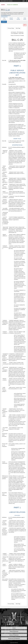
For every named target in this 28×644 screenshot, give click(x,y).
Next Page (18, 28)
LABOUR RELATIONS (17, 512)
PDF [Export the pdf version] (25, 25)
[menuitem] (24, 1)
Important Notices (14, 643)
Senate (3, 5)
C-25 (8, 10)
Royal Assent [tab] (25, 19)
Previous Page (11, 28)
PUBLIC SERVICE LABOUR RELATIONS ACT (17, 73)
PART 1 (17, 66)
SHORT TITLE (17, 139)
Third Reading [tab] (18, 19)
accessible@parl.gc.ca (6, 15)
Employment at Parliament (14, 638)
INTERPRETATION (17, 145)
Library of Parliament (14, 635)
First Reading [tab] (4, 19)
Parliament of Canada (7, 1)
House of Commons (12, 5)
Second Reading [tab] (11, 19)
